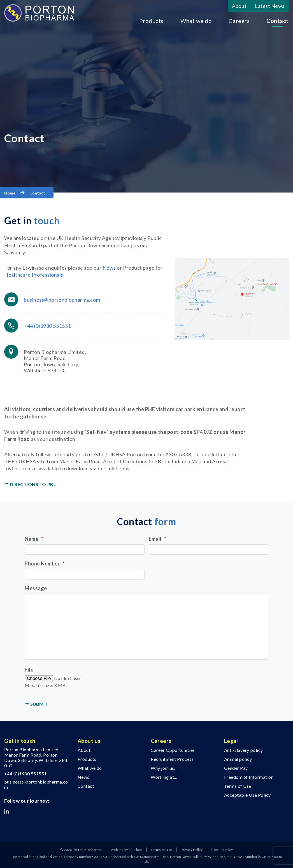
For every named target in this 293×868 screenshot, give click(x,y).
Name (34, 539)
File (29, 670)
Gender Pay (236, 768)
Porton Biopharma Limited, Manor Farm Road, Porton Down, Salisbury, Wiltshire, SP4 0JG (36, 757)
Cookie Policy (222, 850)
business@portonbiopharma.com (62, 300)
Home (10, 193)
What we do (196, 21)
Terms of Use (238, 786)
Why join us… (164, 768)
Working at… (164, 777)
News (109, 268)
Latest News (270, 6)
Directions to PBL (33, 484)
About (239, 6)
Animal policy (238, 759)
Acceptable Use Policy (247, 795)
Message (36, 588)
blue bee (135, 850)
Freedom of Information (249, 777)
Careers (239, 21)
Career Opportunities (173, 750)
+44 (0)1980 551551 (47, 326)
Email (158, 539)
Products (151, 21)
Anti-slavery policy (244, 750)
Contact (278, 21)
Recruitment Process (172, 759)
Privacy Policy (192, 850)
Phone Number (45, 564)
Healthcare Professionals (34, 275)
